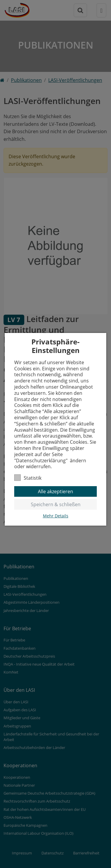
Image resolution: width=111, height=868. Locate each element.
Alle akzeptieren (55, 491)
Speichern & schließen (56, 504)
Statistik (28, 478)
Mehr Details (56, 516)
